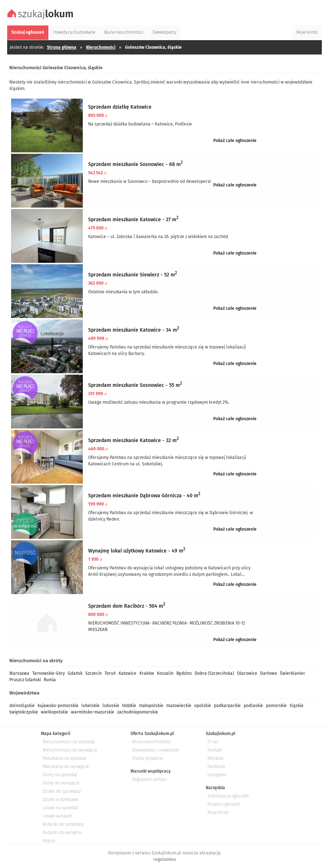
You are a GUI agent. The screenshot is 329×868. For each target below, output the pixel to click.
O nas (213, 742)
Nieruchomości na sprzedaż (69, 742)
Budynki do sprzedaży (63, 824)
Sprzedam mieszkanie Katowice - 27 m (133, 220)
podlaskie (253, 706)
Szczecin (94, 673)
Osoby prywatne (147, 758)
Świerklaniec (293, 673)
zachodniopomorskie (138, 712)
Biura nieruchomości (152, 742)
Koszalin (165, 673)
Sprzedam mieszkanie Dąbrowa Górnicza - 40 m (144, 496)
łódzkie (129, 706)
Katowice (128, 673)
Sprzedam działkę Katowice (120, 107)
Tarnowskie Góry (49, 673)
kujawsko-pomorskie (58, 706)
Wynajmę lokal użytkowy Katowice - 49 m (137, 551)
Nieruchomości (101, 47)
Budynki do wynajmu (62, 833)
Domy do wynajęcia (61, 783)
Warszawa (19, 673)
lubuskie (111, 706)
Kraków (147, 673)
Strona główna (62, 47)
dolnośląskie (22, 706)
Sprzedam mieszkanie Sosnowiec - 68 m (135, 164)
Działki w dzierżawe (60, 800)
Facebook (216, 767)
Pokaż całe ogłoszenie (235, 141)
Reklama (215, 758)
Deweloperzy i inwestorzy (156, 750)
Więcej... (50, 841)
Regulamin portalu (149, 779)
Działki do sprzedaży (62, 791)
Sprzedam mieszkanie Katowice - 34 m (134, 330)
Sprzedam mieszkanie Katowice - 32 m (133, 440)
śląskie (297, 706)
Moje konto (218, 812)
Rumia (50, 680)
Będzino (184, 673)
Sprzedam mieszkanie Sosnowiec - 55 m (135, 385)
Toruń (110, 673)
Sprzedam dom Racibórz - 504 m (127, 606)
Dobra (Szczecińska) (214, 673)
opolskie (203, 706)
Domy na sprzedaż (60, 775)
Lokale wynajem (58, 816)
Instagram (217, 775)
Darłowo (269, 673)
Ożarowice (247, 673)
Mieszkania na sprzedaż (65, 758)
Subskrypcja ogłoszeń (228, 796)
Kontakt (215, 750)
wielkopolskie (54, 712)
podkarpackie (227, 706)
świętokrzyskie (24, 712)
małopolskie (151, 706)
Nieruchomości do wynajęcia (70, 750)
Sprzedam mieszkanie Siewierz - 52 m (133, 275)
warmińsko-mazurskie (93, 712)
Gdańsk (75, 673)
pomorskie (276, 706)
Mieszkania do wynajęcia (66, 767)
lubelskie (90, 706)
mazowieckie (179, 706)
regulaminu (165, 859)
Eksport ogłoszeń (224, 804)
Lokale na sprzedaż (60, 808)
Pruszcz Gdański (25, 680)
